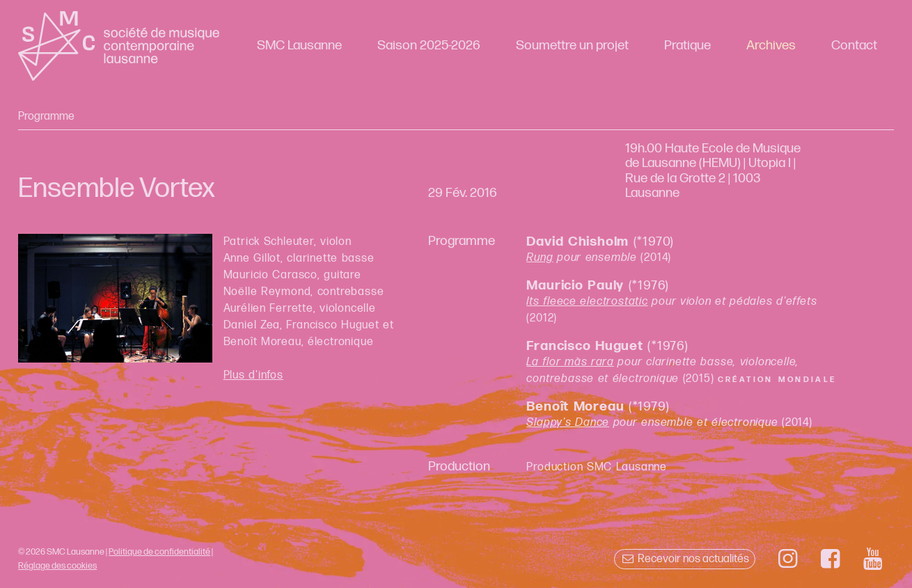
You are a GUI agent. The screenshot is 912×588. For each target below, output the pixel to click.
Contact (854, 46)
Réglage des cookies (57, 566)
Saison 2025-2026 (429, 46)
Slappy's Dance (568, 423)
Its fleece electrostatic (587, 302)
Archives (771, 46)
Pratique (687, 46)
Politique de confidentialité (159, 552)
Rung (540, 258)
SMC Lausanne (299, 46)
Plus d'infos (253, 375)
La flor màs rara (570, 362)
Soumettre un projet (572, 46)
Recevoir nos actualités (685, 559)
